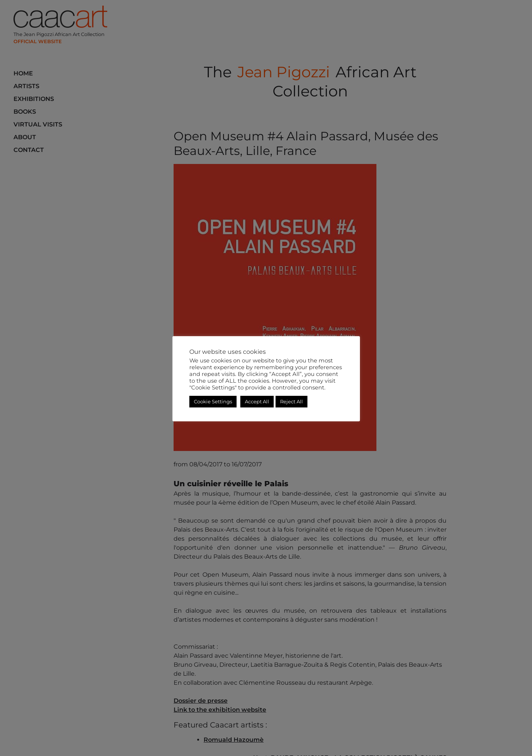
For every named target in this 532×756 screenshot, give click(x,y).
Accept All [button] (257, 401)
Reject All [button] (291, 401)
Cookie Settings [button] (213, 401)
